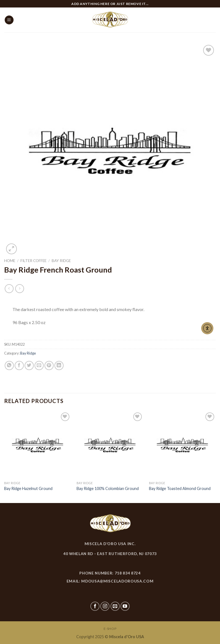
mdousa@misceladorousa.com (117, 581)
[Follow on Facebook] (95, 606)
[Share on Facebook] (19, 365)
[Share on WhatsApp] (9, 365)
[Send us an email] (115, 606)
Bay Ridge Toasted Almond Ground (180, 488)
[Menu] (9, 20)
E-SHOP (110, 629)
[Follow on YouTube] (125, 606)
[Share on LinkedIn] (59, 365)
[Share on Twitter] (29, 365)
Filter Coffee (33, 261)
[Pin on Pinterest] (49, 365)
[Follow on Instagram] (105, 606)
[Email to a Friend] (39, 365)
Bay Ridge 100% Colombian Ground (108, 488)
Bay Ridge (61, 261)
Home (10, 261)
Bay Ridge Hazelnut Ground (28, 488)
